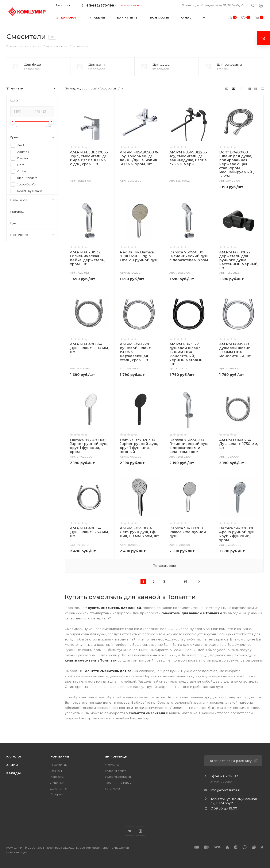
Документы (59, 788)
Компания (60, 756)
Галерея (57, 794)
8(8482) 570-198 (100, 5)
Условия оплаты (116, 771)
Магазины (112, 765)
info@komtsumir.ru (226, 790)
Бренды (14, 773)
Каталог (14, 756)
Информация (117, 756)
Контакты (57, 777)
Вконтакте (130, 831)
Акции (12, 765)
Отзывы (56, 771)
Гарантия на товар (118, 783)
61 (185, 582)
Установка (112, 788)
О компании (59, 765)
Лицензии (57, 783)
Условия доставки (118, 777)
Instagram (140, 831)
